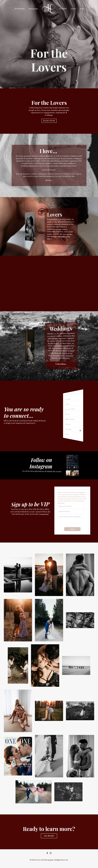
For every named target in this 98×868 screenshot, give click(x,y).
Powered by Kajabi (49, 863)
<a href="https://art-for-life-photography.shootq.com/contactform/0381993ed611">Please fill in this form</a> (72, 511)
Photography (33, 9)
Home (82, 9)
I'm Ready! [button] (49, 836)
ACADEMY (63, 9)
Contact (73, 9)
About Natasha (20, 9)
